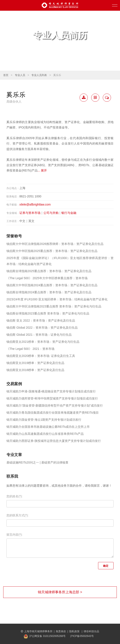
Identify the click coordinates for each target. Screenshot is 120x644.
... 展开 (42, 170)
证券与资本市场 (30, 213)
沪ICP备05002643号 (82, 636)
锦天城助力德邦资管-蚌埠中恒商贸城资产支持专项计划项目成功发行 (52, 398)
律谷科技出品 (91, 631)
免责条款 (61, 631)
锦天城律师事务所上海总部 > (60, 592)
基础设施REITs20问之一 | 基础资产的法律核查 (37, 462)
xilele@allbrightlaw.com (35, 204)
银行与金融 (69, 213)
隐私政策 (75, 631)
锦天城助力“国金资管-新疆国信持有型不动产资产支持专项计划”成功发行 (55, 405)
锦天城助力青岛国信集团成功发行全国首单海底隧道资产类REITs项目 (53, 413)
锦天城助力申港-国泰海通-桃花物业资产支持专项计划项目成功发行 (51, 391)
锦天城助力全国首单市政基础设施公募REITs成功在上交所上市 (48, 427)
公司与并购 (51, 213)
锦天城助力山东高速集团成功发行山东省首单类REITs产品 (45, 434)
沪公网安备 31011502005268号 (47, 636)
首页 (6, 75)
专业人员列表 (39, 75)
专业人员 (20, 75)
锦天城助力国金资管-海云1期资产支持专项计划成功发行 (44, 420)
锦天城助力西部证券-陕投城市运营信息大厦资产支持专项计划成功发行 (54, 441)
